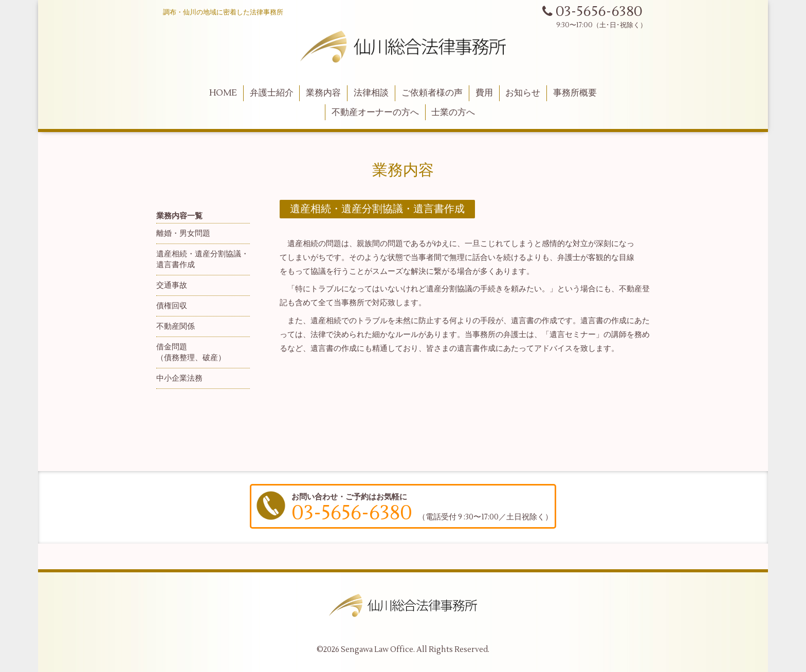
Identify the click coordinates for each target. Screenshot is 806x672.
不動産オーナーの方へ (375, 113)
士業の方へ (453, 113)
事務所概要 (575, 93)
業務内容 (323, 93)
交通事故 (172, 285)
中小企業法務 (179, 378)
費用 (484, 93)
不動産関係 (176, 326)
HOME (223, 93)
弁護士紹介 (272, 93)
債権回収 (172, 306)
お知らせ (523, 93)
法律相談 (371, 93)
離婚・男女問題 (183, 234)
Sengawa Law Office (377, 650)
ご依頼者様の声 (432, 93)
